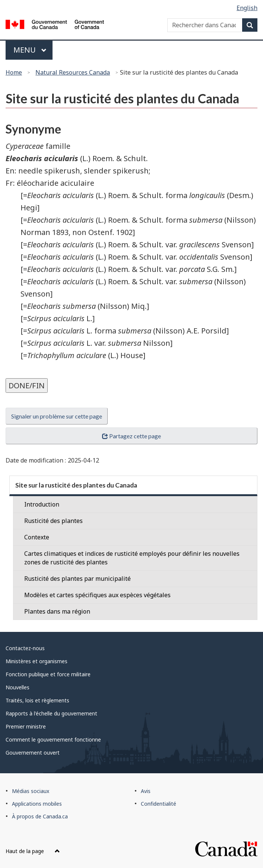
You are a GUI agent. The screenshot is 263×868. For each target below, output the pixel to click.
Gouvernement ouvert (33, 753)
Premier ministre (26, 726)
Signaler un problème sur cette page (57, 416)
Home (14, 72)
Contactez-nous (25, 648)
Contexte (37, 537)
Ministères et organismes (37, 661)
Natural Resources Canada (73, 72)
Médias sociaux (31, 791)
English (247, 8)
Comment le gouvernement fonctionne (53, 739)
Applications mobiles (37, 804)
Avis (146, 791)
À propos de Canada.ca (40, 816)
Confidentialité (159, 804)
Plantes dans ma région (57, 611)
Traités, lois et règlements (37, 700)
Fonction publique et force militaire (48, 674)
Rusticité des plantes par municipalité (77, 579)
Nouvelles (18, 687)
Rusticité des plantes (53, 521)
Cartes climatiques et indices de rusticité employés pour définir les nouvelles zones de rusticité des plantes (132, 558)
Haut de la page (33, 851)
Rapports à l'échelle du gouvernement (51, 713)
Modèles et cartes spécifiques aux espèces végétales (97, 595)
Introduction (42, 504)
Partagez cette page (131, 436)
